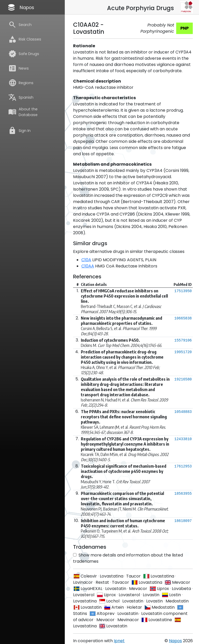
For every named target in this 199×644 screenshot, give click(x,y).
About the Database (23, 112)
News (19, 68)
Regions (21, 83)
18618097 (183, 521)
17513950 (183, 291)
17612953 (183, 466)
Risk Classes (25, 39)
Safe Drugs (24, 54)
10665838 (183, 318)
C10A (86, 260)
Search (20, 25)
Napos (21, 7)
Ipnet (119, 641)
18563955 (183, 494)
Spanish (21, 97)
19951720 (183, 352)
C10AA (88, 266)
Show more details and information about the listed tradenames (128, 558)
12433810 (183, 439)
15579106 (183, 340)
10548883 (183, 412)
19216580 (183, 379)
